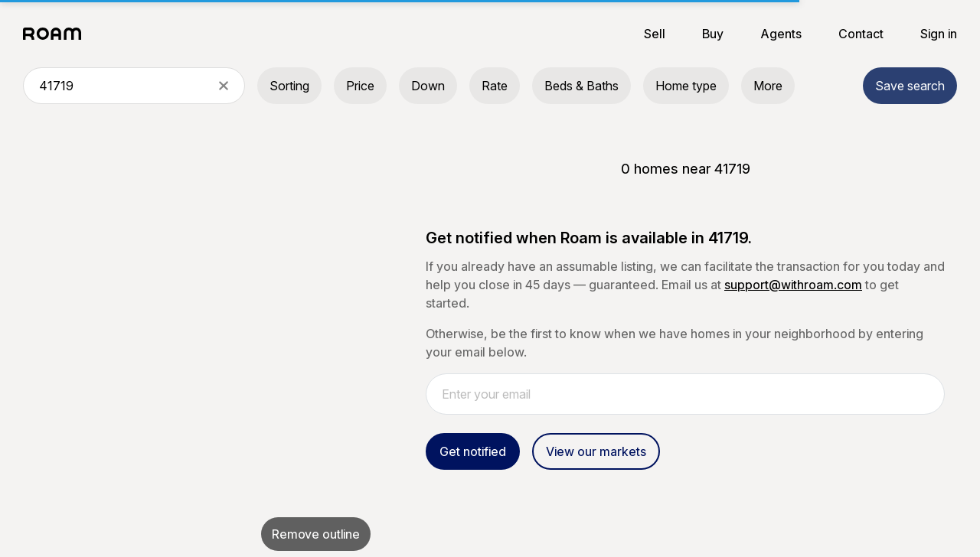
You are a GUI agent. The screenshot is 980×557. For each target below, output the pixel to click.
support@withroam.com (793, 285)
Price (360, 86)
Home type (686, 86)
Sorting (289, 86)
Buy (713, 34)
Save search (910, 86)
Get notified (473, 451)
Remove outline (316, 534)
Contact (861, 34)
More (768, 86)
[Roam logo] (57, 34)
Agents (781, 34)
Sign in (939, 34)
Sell (655, 34)
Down (428, 86)
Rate (495, 86)
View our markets (596, 451)
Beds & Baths (581, 86)
